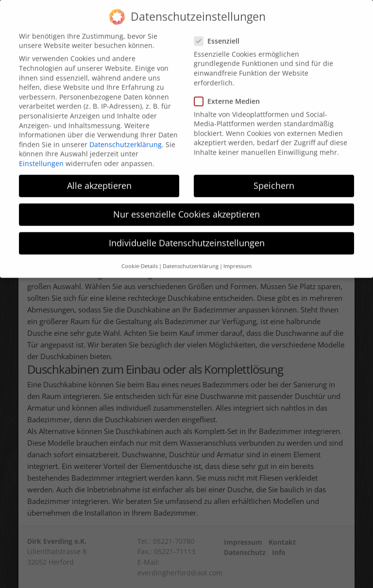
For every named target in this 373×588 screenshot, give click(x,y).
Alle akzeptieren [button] (99, 176)
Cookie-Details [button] (140, 257)
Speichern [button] (274, 176)
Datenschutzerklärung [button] (191, 257)
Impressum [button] (237, 257)
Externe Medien (230, 92)
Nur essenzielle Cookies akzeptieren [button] (186, 205)
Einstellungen (41, 154)
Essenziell (220, 31)
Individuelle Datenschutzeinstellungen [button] (187, 234)
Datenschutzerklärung (126, 135)
